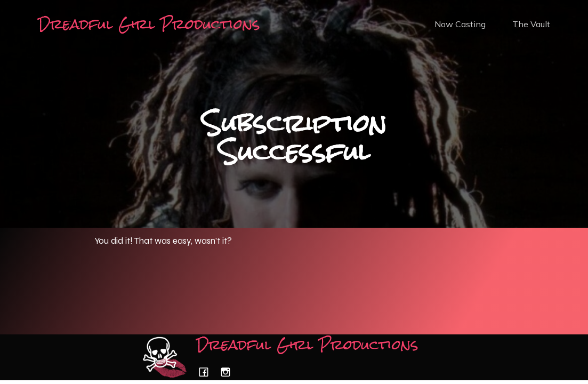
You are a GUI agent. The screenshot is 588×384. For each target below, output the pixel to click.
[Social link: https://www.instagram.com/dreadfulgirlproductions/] (229, 372)
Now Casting (460, 24)
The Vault (531, 24)
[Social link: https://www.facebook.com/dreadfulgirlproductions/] (208, 372)
